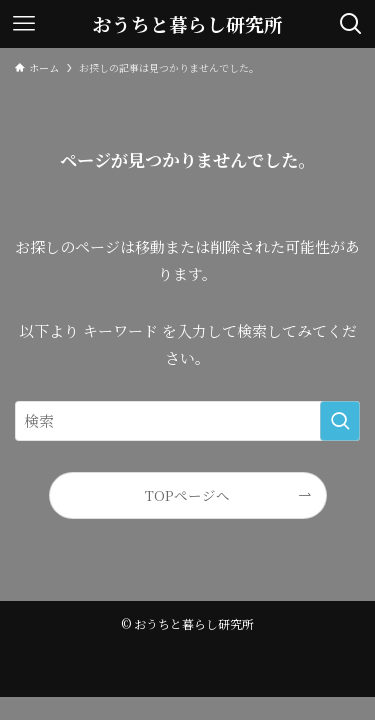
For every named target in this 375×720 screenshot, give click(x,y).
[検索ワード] (187, 421)
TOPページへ (187, 495)
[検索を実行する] (340, 421)
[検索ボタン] (351, 24)
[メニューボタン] (24, 24)
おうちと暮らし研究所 (188, 24)
